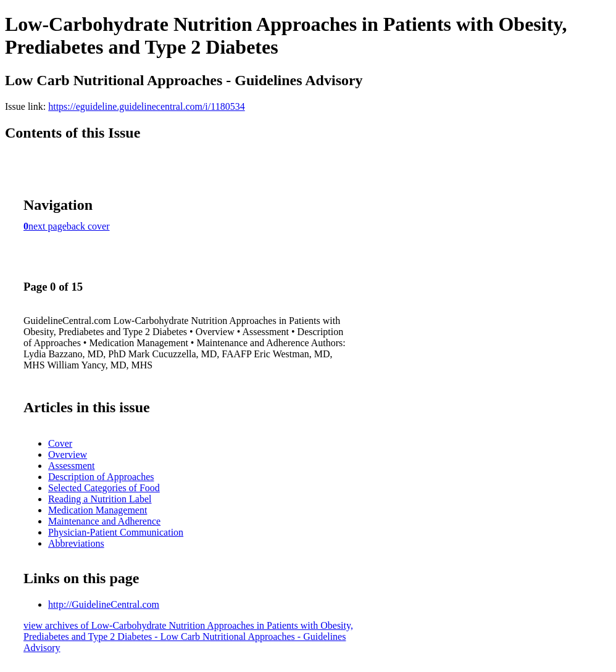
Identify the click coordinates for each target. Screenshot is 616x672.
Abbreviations (76, 543)
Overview (68, 454)
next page (48, 226)
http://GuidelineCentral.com (104, 604)
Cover (60, 443)
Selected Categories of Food (104, 488)
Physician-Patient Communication (116, 532)
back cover (88, 226)
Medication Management (98, 510)
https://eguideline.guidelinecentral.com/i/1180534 (146, 106)
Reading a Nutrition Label (100, 499)
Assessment (72, 466)
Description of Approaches (101, 477)
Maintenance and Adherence (104, 521)
